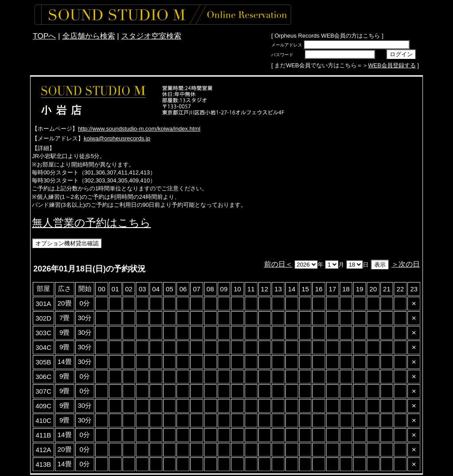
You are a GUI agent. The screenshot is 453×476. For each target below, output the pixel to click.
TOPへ (44, 36)
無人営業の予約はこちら (91, 223)
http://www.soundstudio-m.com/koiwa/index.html (139, 129)
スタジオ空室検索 (151, 36)
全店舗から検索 (89, 36)
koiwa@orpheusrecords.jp (117, 138)
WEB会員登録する (392, 65)
